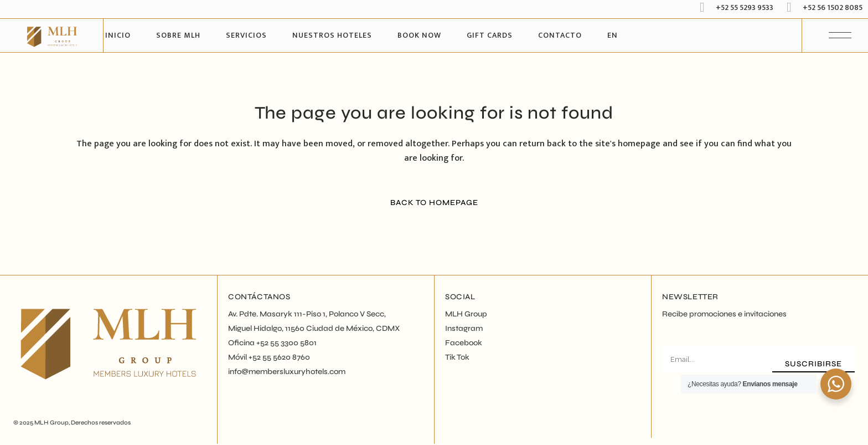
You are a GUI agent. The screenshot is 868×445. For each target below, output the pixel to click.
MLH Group (51, 423)
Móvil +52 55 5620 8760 (269, 357)
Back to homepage (434, 203)
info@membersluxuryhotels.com (287, 372)
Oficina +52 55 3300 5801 (272, 343)
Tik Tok (457, 357)
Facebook (464, 343)
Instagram (464, 328)
